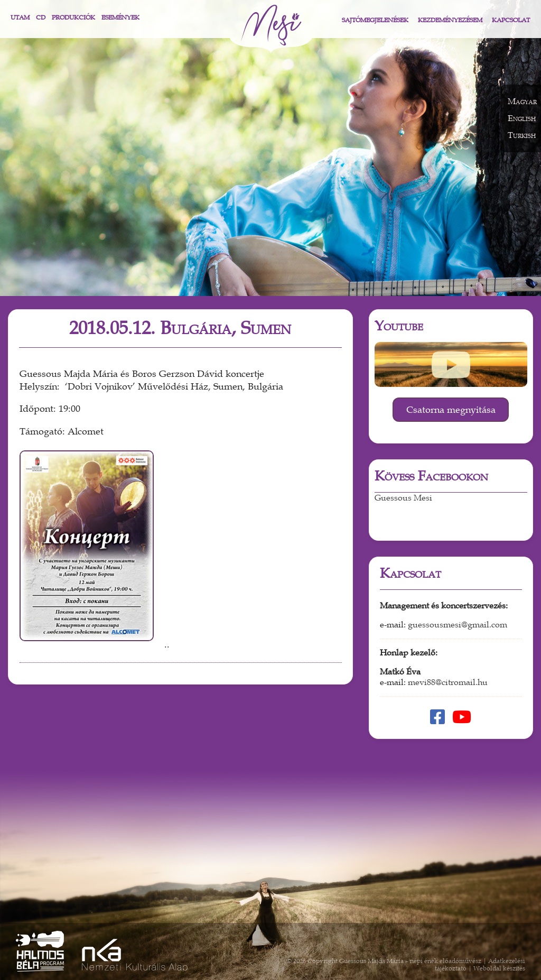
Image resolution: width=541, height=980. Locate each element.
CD (41, 17)
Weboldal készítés (499, 968)
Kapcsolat (511, 20)
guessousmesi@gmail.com (458, 625)
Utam (20, 17)
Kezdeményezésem (450, 20)
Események (120, 17)
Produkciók (73, 17)
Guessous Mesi (403, 498)
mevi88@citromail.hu (448, 682)
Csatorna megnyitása (451, 410)
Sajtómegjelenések (375, 20)
